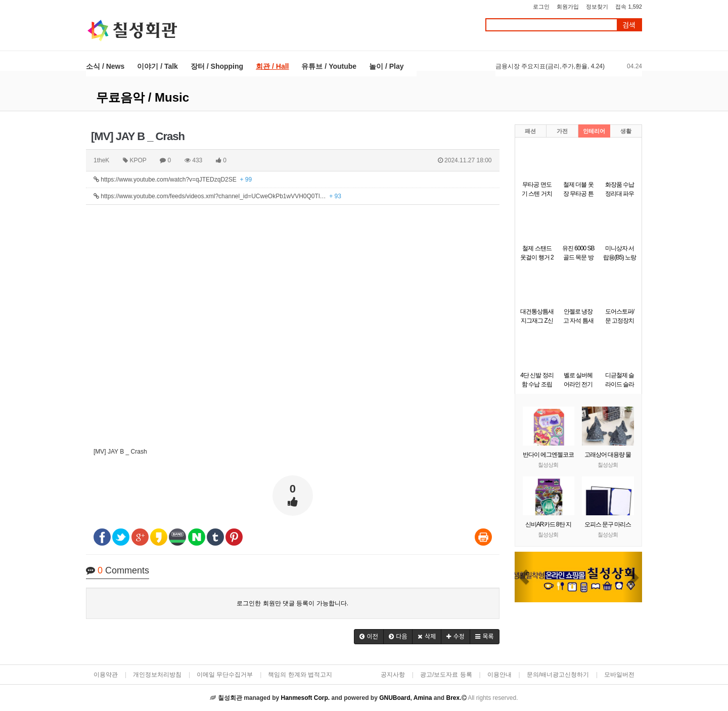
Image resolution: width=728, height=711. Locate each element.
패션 (530, 131)
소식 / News (105, 66)
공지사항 (393, 675)
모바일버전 (619, 675)
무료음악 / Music (143, 97)
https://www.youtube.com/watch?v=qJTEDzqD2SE (173, 180)
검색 (629, 25)
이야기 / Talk (157, 66)
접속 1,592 (629, 7)
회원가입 (568, 7)
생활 (626, 131)
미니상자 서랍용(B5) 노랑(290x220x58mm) (623, 257)
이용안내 (499, 675)
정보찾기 (597, 7)
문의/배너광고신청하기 (558, 675)
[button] (369, 637)
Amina (423, 698)
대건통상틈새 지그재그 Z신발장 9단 (537, 321)
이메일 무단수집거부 (225, 675)
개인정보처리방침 (157, 675)
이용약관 (106, 675)
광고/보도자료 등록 (446, 675)
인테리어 (594, 131)
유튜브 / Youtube (329, 66)
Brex (453, 698)
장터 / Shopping (217, 66)
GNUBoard (395, 698)
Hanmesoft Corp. (305, 698)
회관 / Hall (272, 66)
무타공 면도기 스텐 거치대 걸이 (537, 194)
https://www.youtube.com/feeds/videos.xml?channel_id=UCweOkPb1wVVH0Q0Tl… (217, 196)
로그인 (541, 7)
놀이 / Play (386, 66)
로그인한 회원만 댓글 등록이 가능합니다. (292, 603)
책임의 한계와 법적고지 (300, 675)
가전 (562, 131)
